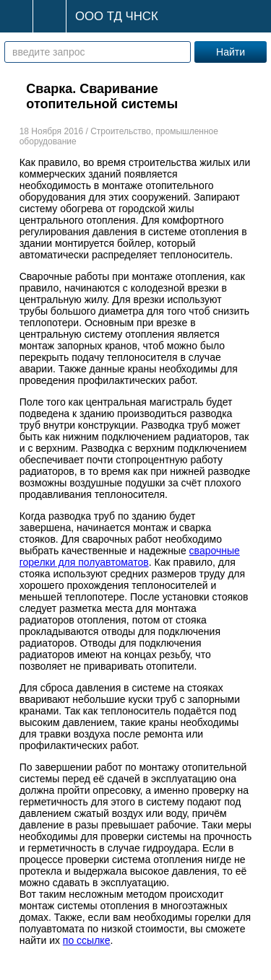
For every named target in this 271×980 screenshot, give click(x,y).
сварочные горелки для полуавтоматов (130, 556)
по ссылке (87, 940)
